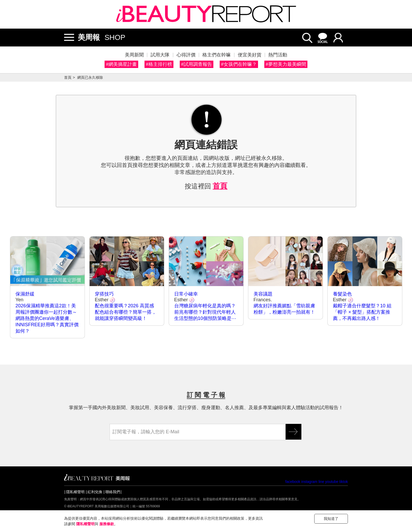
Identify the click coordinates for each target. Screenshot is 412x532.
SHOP (115, 37)
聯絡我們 (113, 492)
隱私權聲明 (75, 492)
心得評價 (186, 55)
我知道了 (331, 519)
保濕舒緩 (25, 294)
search (307, 38)
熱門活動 (278, 55)
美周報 (89, 37)
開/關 (69, 38)
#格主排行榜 (159, 64)
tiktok (344, 482)
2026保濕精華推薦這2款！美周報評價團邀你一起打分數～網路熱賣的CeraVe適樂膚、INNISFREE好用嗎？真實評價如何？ (47, 318)
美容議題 (263, 294)
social (323, 38)
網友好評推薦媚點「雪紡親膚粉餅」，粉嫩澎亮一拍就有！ (284, 309)
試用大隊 (160, 55)
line (321, 482)
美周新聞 (134, 55)
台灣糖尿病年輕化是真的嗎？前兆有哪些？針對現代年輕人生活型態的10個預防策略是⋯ (205, 312)
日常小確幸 (186, 294)
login (339, 38)
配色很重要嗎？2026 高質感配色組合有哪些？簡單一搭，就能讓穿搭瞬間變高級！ (126, 312)
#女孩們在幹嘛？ (239, 64)
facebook (293, 482)
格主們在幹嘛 (217, 55)
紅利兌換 (95, 492)
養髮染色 (342, 294)
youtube (332, 482)
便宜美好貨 (250, 55)
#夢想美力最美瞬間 (286, 64)
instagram (309, 482)
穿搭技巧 (104, 294)
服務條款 (107, 524)
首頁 (68, 77)
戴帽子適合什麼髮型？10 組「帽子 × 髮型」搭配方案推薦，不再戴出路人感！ (362, 312)
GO (293, 432)
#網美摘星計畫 (121, 64)
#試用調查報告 (197, 64)
